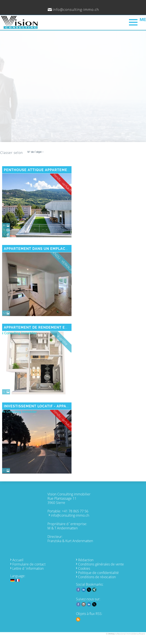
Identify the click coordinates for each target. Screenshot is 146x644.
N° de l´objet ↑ (36, 152)
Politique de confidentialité (98, 573)
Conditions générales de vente (101, 564)
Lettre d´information (28, 568)
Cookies (84, 568)
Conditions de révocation (97, 577)
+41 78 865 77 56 (75, 511)
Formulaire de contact (29, 564)
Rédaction (86, 560)
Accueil (18, 560)
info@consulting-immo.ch (76, 9)
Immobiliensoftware (136, 634)
